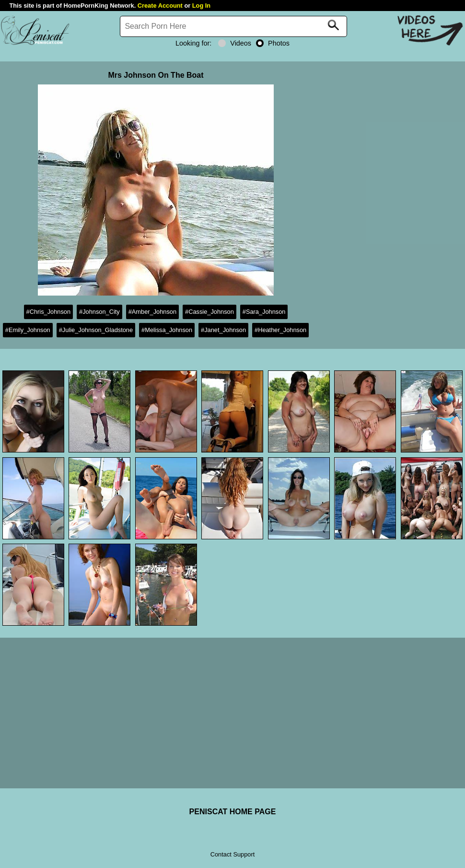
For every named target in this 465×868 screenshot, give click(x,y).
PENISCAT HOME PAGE (233, 812)
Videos (235, 43)
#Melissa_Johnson (167, 330)
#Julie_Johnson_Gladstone (96, 330)
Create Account (160, 6)
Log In (201, 6)
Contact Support (232, 854)
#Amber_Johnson (152, 312)
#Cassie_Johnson (209, 312)
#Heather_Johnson (280, 330)
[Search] (233, 26)
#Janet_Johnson (223, 330)
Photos (273, 43)
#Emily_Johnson (28, 330)
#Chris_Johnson (48, 312)
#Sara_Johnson (264, 312)
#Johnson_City (99, 312)
